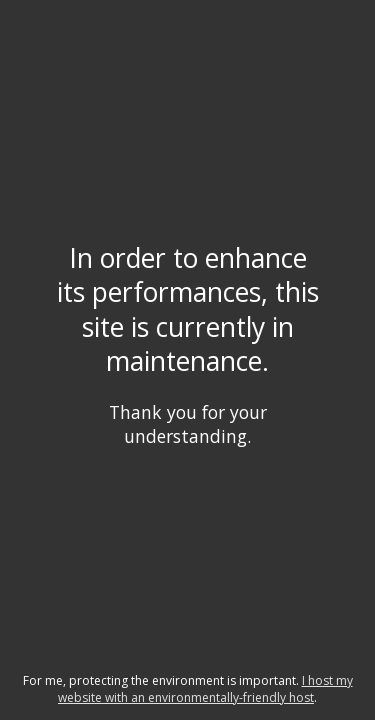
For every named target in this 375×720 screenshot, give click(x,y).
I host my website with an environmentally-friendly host (205, 689)
